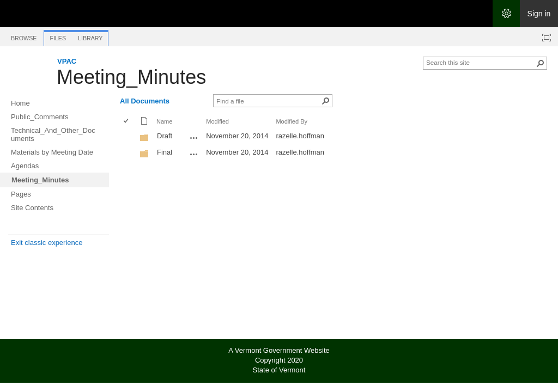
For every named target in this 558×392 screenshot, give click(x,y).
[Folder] (144, 140)
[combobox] (481, 62)
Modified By (292, 121)
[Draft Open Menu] (194, 138)
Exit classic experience (47, 243)
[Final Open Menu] (194, 154)
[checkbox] (127, 122)
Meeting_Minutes (131, 77)
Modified (217, 121)
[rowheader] (129, 137)
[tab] (24, 36)
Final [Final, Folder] (165, 152)
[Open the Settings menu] (506, 14)
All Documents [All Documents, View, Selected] (145, 101)
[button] (541, 63)
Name (164, 121)
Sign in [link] (539, 14)
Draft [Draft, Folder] (165, 136)
